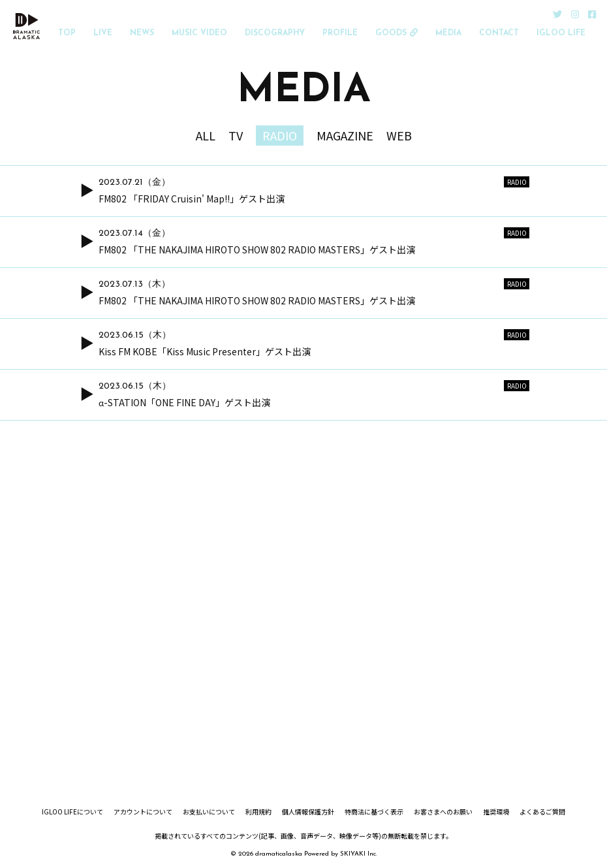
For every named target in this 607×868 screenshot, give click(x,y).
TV (236, 135)
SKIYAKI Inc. (359, 854)
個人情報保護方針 (308, 812)
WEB (399, 135)
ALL (206, 135)
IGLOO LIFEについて (72, 812)
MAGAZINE (345, 135)
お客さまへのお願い (443, 812)
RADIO (280, 135)
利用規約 (258, 812)
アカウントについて (143, 812)
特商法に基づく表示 (374, 812)
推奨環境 (496, 812)
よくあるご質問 (542, 812)
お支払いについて (209, 812)
